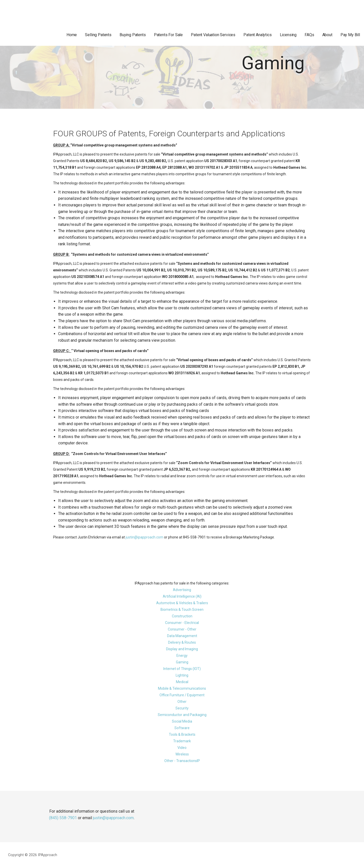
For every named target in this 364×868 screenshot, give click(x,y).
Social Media (182, 721)
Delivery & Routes (182, 642)
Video (182, 748)
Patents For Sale (168, 35)
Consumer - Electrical (182, 623)
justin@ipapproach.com (144, 537)
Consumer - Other (182, 629)
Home (72, 35)
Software (182, 728)
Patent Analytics (257, 35)
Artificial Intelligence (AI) (182, 596)
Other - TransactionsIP (182, 761)
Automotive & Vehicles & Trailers (182, 603)
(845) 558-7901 (63, 818)
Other (182, 702)
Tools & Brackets (182, 734)
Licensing (288, 35)
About (327, 35)
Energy (182, 656)
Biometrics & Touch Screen (182, 610)
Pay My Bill (350, 35)
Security (182, 708)
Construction (182, 616)
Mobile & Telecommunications (182, 688)
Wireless (182, 754)
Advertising (182, 590)
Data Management (182, 636)
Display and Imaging (182, 649)
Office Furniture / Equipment (182, 695)
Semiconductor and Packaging (182, 715)
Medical (182, 682)
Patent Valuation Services (213, 35)
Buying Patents (133, 35)
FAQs (309, 35)
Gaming (182, 662)
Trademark (182, 741)
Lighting (182, 675)
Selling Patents (98, 35)
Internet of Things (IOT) (182, 669)
